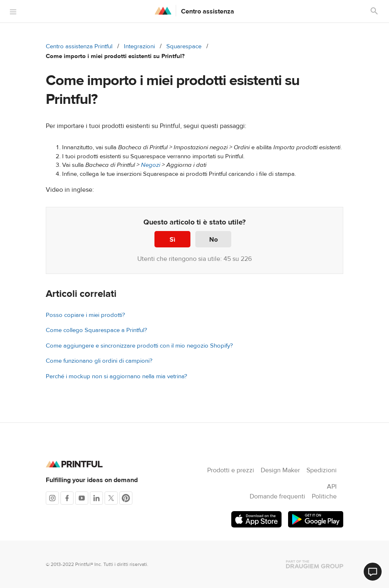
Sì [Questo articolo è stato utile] (172, 240)
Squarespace (184, 46)
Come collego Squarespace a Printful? (96, 330)
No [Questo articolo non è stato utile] (214, 240)
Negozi (151, 165)
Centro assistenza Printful (79, 46)
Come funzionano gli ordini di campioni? (99, 361)
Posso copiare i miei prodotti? (85, 315)
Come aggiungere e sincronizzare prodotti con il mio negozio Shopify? (139, 346)
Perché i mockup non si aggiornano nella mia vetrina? (116, 376)
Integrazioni (139, 46)
